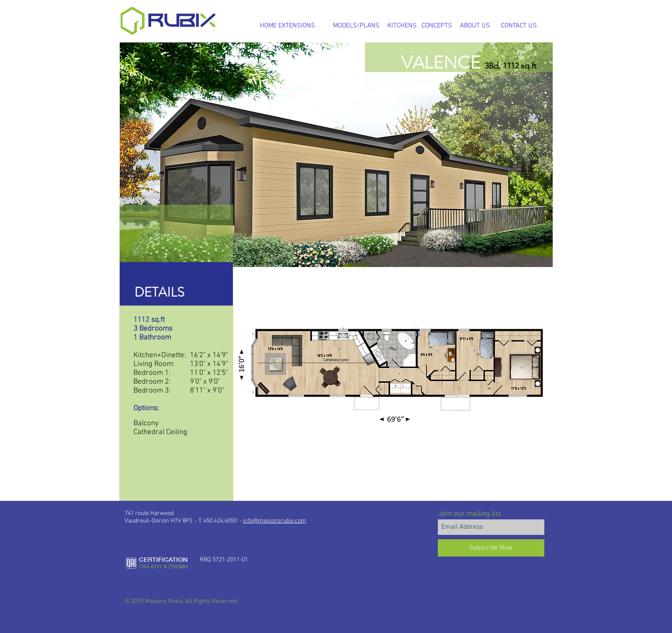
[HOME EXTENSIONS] (288, 26)
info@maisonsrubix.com (275, 521)
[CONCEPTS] (437, 26)
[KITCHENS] (402, 26)
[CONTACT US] (519, 26)
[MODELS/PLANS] (357, 26)
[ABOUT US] (475, 26)
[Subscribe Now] (491, 548)
